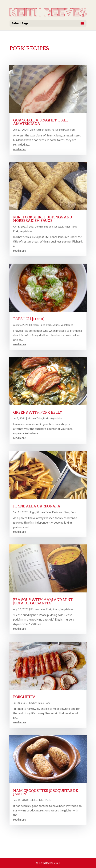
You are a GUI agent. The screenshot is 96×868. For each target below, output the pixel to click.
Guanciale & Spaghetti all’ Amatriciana (41, 122)
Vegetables (26, 231)
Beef (31, 227)
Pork (73, 130)
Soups (56, 325)
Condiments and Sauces (48, 227)
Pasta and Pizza (60, 130)
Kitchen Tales (43, 130)
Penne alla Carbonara (37, 506)
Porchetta (24, 697)
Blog (32, 130)
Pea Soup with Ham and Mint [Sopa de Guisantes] (43, 601)
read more (20, 149)
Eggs (33, 512)
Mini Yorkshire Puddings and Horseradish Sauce (43, 219)
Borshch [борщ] (29, 319)
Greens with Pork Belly (38, 412)
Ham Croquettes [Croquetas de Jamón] (46, 792)
